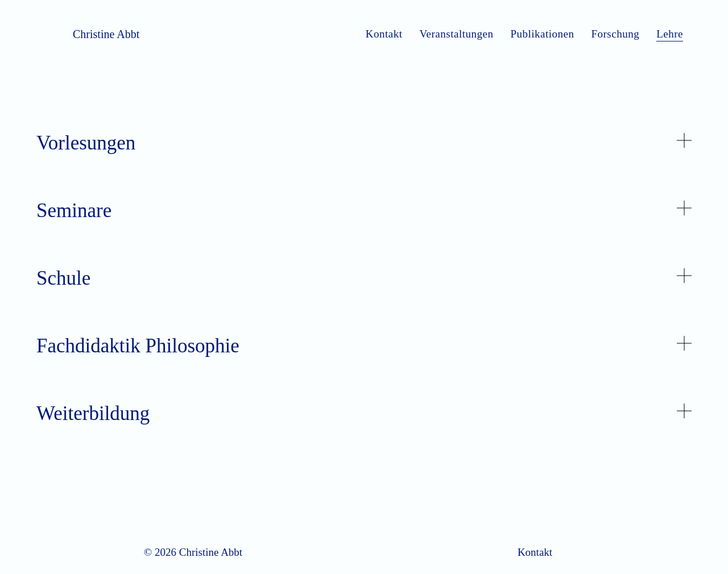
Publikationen (542, 34)
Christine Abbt (106, 34)
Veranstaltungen (456, 34)
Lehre (670, 34)
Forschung (615, 34)
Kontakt (384, 34)
